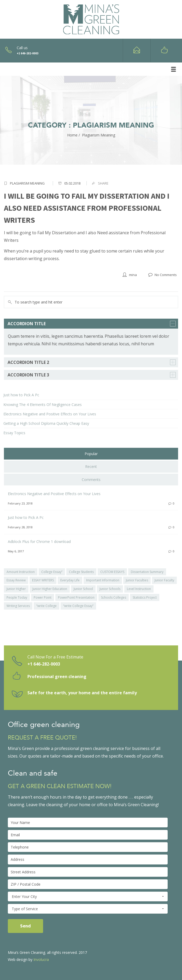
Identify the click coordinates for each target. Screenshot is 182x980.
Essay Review (16, 580)
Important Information (103, 580)
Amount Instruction (21, 572)
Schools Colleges (114, 597)
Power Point (43, 597)
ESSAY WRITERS (43, 580)
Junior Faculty (164, 580)
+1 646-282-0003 (44, 664)
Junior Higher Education (50, 589)
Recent (91, 466)
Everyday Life (70, 580)
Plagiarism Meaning (27, 183)
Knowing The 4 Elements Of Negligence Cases (43, 405)
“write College (46, 606)
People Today (17, 597)
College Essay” (52, 572)
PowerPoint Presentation (76, 597)
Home (72, 135)
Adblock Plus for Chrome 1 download (39, 541)
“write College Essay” (78, 606)
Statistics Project (145, 597)
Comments (91, 480)
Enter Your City (88, 897)
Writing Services (18, 606)
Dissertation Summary (147, 572)
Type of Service (88, 909)
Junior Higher (16, 589)
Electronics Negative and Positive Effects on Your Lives (50, 414)
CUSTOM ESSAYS (112, 572)
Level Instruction (139, 589)
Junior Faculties (137, 580)
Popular (91, 454)
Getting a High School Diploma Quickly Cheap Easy (46, 423)
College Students (81, 572)
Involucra (41, 959)
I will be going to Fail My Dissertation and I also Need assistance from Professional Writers (87, 208)
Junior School (83, 589)
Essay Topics (14, 433)
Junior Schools (110, 589)
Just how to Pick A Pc (21, 395)
